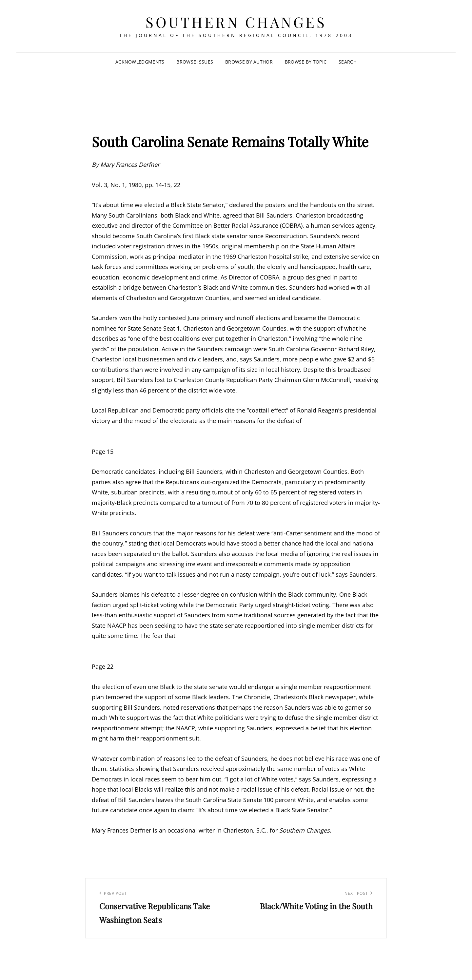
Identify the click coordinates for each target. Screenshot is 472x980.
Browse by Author (249, 62)
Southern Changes (236, 22)
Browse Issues (195, 62)
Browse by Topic (306, 62)
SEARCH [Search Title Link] (348, 62)
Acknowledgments (140, 62)
